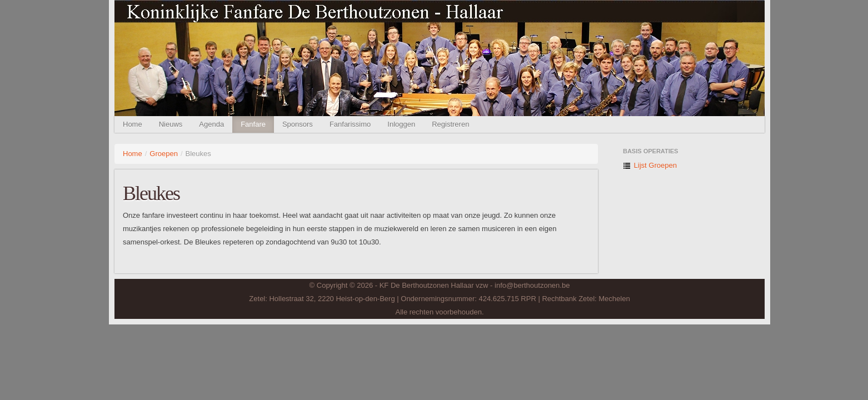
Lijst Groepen (650, 165)
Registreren (450, 124)
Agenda (211, 124)
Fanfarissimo (350, 124)
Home (133, 124)
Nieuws (171, 124)
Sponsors (298, 124)
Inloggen (401, 124)
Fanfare (253, 124)
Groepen (164, 154)
